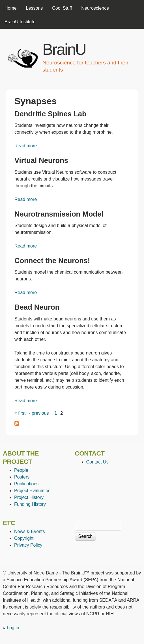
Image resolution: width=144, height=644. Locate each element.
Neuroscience (95, 8)
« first (20, 413)
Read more (26, 146)
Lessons (35, 8)
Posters (22, 477)
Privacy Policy (28, 545)
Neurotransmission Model (59, 214)
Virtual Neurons (41, 160)
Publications (26, 484)
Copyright (24, 538)
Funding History (30, 504)
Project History (29, 497)
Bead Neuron (37, 307)
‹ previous (39, 413)
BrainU (64, 49)
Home (11, 8)
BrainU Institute (20, 22)
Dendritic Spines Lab (50, 114)
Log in (13, 628)
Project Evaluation (32, 491)
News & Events (29, 531)
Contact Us (97, 462)
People (21, 470)
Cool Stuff (62, 8)
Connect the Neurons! (52, 261)
